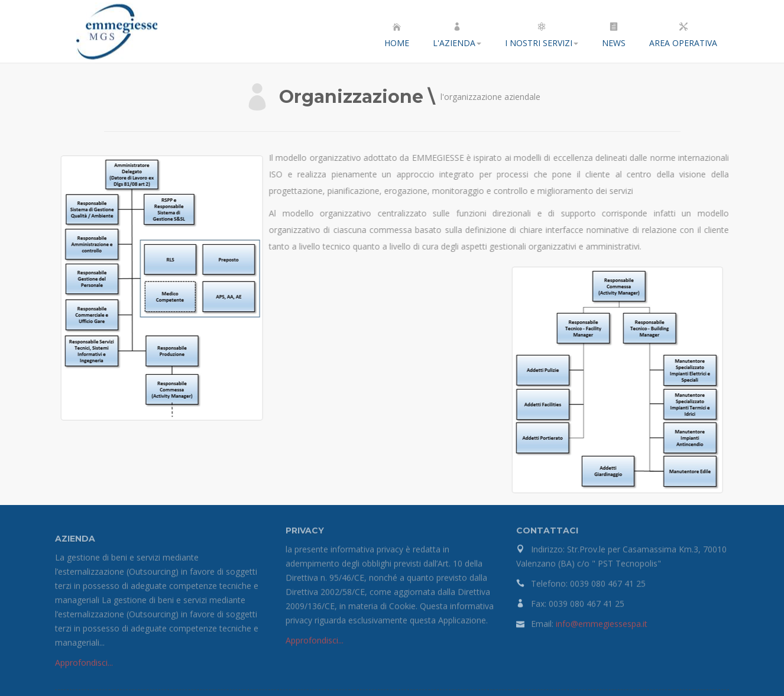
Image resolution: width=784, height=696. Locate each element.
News (614, 35)
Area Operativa (683, 35)
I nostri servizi (542, 35)
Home (397, 35)
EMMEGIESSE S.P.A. (106, 31)
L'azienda (457, 35)
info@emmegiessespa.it (602, 622)
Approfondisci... (84, 664)
